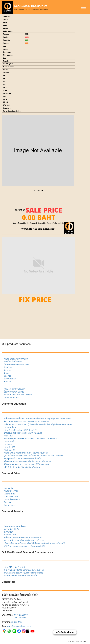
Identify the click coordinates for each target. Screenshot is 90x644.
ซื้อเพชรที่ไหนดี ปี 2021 (14, 392)
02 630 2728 (16, 622)
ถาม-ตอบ (8, 376)
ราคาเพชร (8, 488)
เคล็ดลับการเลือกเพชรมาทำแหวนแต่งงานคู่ (23, 538)
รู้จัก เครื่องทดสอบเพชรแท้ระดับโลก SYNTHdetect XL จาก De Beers (33, 456)
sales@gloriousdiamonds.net (20, 626)
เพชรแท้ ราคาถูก (11, 491)
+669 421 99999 (20, 615)
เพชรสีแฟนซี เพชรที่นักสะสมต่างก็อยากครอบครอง (26, 453)
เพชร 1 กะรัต (9, 450)
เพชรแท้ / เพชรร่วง (12, 499)
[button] (84, 8)
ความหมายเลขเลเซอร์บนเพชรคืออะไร (20, 576)
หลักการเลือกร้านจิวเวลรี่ (14, 389)
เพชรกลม (8, 444)
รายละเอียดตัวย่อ (11, 397)
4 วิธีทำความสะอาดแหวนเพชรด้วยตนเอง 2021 (24, 546)
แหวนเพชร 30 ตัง (11, 529)
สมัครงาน (8, 382)
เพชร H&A (8, 436)
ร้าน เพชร (8, 502)
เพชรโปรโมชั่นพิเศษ (13, 362)
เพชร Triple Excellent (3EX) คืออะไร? (20, 430)
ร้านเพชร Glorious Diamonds (17, 365)
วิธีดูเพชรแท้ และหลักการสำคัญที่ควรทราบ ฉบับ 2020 (27, 461)
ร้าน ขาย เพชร (10, 505)
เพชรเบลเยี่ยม (10, 427)
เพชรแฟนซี (9, 441)
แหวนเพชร (8, 532)
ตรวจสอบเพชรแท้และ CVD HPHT (19, 395)
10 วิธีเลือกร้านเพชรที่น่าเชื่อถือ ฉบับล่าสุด (22, 467)
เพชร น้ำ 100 (9, 447)
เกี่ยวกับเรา (8, 367)
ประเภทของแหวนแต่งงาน (15, 526)
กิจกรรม (7, 370)
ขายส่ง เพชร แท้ (11, 497)
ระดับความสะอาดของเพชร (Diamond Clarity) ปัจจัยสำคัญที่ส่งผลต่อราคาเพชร (38, 424)
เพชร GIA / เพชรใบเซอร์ (14, 567)
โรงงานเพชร (9, 494)
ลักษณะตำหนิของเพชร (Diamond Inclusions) (23, 573)
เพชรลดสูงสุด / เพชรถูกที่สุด (16, 359)
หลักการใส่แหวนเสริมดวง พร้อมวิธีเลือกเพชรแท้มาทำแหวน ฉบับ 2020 (34, 543)
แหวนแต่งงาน (10, 535)
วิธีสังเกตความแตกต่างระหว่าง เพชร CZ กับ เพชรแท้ (26, 464)
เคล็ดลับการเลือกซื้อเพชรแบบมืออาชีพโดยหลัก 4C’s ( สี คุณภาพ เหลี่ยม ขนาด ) (38, 419)
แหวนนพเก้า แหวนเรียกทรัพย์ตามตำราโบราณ (24, 540)
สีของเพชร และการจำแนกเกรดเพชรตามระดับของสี (26, 422)
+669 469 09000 (21, 618)
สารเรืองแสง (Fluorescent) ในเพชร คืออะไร (23, 433)
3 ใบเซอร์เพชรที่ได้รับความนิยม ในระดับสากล (24, 570)
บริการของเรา (10, 379)
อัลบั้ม (6, 373)
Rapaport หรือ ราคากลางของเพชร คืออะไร (22, 458)
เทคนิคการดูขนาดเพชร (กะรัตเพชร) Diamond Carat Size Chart (31, 439)
